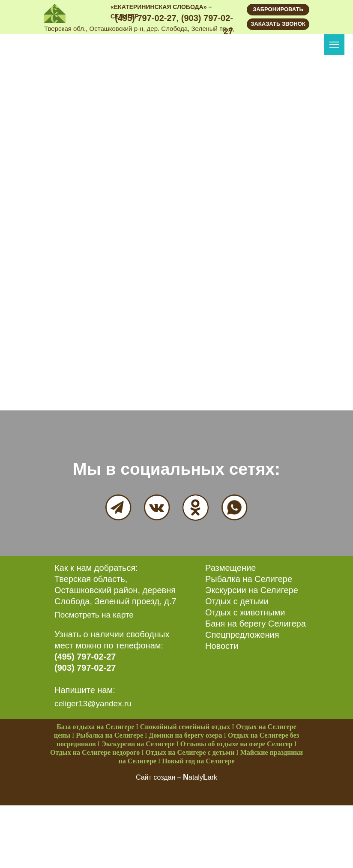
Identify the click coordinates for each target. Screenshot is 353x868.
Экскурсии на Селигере (252, 590)
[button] (278, 24)
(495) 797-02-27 (85, 657)
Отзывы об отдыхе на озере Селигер (236, 744)
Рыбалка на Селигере (249, 579)
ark (212, 777)
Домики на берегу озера (185, 735)
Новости (222, 646)
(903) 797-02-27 (85, 668)
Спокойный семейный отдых (185, 727)
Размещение (230, 568)
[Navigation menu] (334, 45)
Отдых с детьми (237, 601)
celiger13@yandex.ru (93, 704)
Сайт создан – (159, 777)
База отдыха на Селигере (95, 727)
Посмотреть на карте (94, 615)
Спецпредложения (242, 635)
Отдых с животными (245, 612)
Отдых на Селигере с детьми (190, 752)
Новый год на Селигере (198, 761)
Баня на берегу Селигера (256, 624)
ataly (196, 777)
